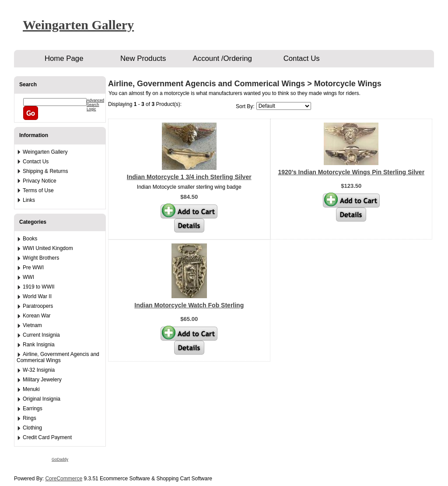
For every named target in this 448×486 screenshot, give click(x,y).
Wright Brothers (41, 258)
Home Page (64, 58)
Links (29, 200)
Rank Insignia (39, 345)
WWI (28, 277)
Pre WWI (33, 268)
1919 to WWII (39, 287)
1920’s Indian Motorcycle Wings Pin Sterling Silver (351, 172)
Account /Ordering (222, 58)
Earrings (33, 409)
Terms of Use (38, 190)
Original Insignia (42, 399)
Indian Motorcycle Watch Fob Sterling (189, 305)
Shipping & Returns (45, 171)
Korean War (37, 316)
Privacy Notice (40, 181)
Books (30, 239)
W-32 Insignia (39, 370)
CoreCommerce (64, 479)
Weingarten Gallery (78, 25)
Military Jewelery (42, 380)
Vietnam (32, 325)
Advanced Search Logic (95, 105)
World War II (37, 296)
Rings (30, 418)
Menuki (31, 389)
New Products (143, 58)
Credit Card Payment (47, 437)
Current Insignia (41, 335)
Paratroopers (38, 306)
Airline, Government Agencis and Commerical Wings (58, 357)
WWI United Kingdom (48, 248)
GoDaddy (60, 459)
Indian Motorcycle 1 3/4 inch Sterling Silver (189, 177)
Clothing (32, 428)
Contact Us (302, 58)
